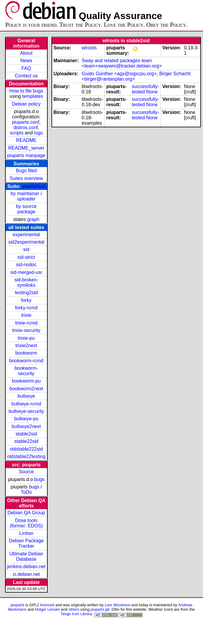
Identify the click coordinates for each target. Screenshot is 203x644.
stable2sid (34, 186)
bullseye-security (26, 411)
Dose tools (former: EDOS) (26, 523)
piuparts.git (100, 609)
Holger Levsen (48, 609)
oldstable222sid (26, 449)
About (26, 53)
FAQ (26, 68)
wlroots (89, 48)
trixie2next (26, 345)
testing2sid (26, 293)
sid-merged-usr (26, 272)
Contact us (26, 76)
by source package (26, 209)
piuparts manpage (26, 155)
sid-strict (26, 257)
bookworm (26, 353)
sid (26, 249)
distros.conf (26, 127)
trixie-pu (26, 338)
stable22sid (26, 441)
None (152, 92)
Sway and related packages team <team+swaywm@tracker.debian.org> (122, 63)
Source (26, 472)
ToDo (26, 492)
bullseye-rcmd (26, 404)
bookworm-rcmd (26, 361)
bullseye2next (26, 426)
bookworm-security (26, 371)
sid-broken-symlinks (26, 282)
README (26, 140)
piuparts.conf (26, 122)
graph (33, 219)
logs (39, 133)
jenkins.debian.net (26, 567)
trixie (26, 315)
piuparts (18, 605)
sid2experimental (26, 242)
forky (26, 300)
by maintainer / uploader (26, 196)
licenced (47, 605)
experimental (26, 235)
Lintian (26, 533)
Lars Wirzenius (118, 605)
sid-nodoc (26, 265)
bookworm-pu (26, 381)
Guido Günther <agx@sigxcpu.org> (119, 74)
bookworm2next (26, 389)
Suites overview (26, 178)
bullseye (26, 396)
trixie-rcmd (26, 323)
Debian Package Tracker (26, 543)
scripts (17, 133)
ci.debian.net (26, 574)
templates (33, 96)
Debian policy (26, 104)
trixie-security (26, 330)
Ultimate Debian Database (26, 556)
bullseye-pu (26, 419)
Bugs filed (26, 171)
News (26, 61)
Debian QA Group (26, 513)
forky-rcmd (26, 308)
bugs (39, 479)
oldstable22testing (26, 456)
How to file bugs (26, 91)
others (74, 609)
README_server (26, 148)
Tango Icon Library (76, 614)
